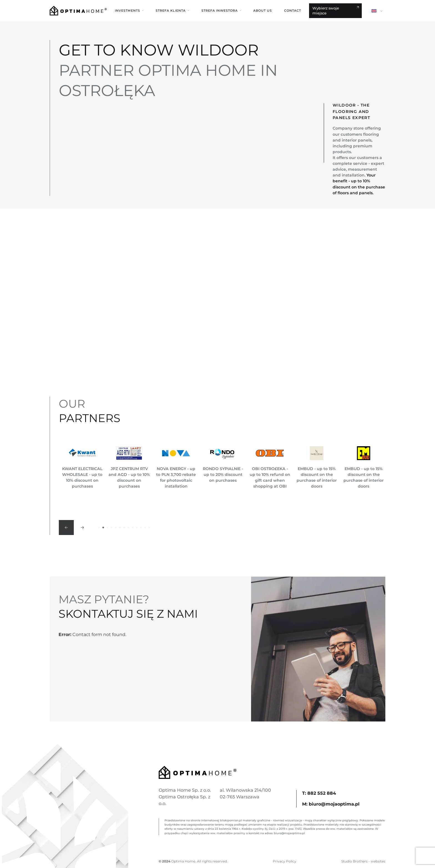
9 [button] (133, 528)
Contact (293, 11)
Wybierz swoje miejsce (326, 11)
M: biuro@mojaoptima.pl (331, 804)
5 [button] (116, 528)
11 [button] (141, 528)
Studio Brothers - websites (363, 861)
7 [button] (124, 528)
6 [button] (120, 528)
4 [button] (112, 528)
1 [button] (99, 528)
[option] (82, 468)
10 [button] (137, 528)
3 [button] (107, 528)
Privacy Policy (284, 861)
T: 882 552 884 (319, 793)
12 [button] (145, 528)
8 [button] (128, 528)
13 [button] (149, 528)
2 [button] (103, 528)
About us (263, 11)
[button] (129, 11)
